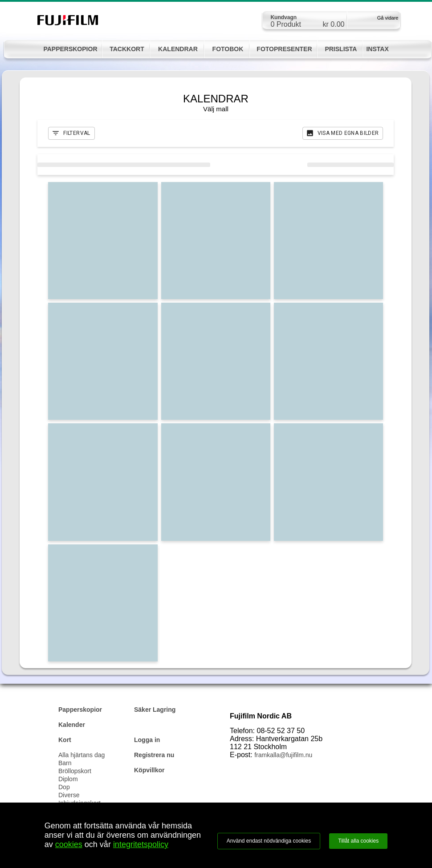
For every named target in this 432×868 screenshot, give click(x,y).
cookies (69, 844)
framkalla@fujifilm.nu (283, 755)
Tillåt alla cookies (358, 841)
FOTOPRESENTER (284, 49)
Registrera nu (154, 755)
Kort (65, 740)
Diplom (68, 779)
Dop (64, 787)
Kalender (72, 725)
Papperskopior (80, 710)
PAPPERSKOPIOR (70, 49)
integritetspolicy (141, 844)
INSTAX (377, 49)
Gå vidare (388, 18)
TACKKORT (127, 49)
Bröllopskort (75, 771)
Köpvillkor (149, 770)
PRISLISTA (341, 49)
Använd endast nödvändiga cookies (269, 841)
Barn (65, 763)
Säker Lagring (155, 710)
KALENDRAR (178, 49)
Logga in (147, 740)
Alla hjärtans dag (82, 755)
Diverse (69, 795)
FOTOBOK (228, 49)
